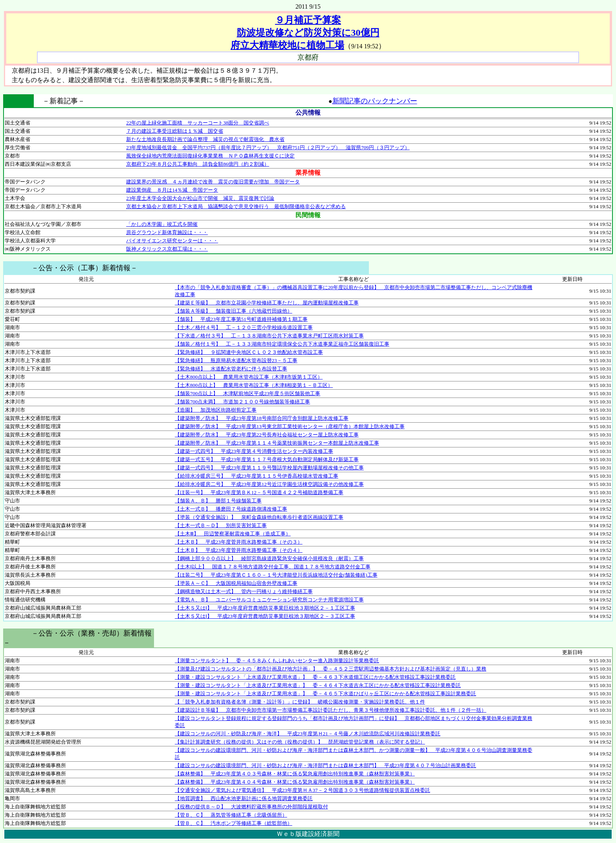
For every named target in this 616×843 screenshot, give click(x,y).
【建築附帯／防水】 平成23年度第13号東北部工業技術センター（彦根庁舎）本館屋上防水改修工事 (290, 426)
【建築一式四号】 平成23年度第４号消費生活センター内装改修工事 (254, 451)
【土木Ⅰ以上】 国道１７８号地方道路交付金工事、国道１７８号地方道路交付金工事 (273, 567)
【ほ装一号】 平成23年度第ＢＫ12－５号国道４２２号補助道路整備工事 (259, 492)
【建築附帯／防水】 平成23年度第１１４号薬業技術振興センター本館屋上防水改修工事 (277, 443)
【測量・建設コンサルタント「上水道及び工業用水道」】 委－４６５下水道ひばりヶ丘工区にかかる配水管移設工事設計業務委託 (325, 694)
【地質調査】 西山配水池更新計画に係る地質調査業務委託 (244, 798)
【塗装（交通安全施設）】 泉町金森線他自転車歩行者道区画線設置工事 (259, 517)
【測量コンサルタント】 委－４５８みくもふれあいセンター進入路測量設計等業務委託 (277, 661)
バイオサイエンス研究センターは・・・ (172, 241)
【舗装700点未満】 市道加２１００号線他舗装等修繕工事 (243, 402)
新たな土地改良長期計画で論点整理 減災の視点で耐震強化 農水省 (205, 139)
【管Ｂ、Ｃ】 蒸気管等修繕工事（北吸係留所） (231, 815)
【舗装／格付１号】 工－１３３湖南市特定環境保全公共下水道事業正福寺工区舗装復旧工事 (282, 344)
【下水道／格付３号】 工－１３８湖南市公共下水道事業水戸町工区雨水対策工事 (269, 336)
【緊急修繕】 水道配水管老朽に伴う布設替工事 (231, 369)
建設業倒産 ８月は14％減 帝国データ (172, 190)
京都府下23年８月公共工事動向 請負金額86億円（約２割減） (198, 164)
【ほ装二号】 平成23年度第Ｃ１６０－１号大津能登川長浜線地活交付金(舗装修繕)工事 (276, 575)
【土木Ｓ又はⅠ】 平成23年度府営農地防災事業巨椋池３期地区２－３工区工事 (265, 616)
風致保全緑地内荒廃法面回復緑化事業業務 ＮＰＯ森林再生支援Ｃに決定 (210, 156)
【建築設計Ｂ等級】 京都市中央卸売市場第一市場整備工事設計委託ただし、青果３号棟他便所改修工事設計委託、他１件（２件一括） (331, 710)
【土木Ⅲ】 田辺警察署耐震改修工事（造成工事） (233, 534)
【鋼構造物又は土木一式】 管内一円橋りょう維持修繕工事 (244, 591)
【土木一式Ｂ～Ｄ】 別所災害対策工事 (221, 525)
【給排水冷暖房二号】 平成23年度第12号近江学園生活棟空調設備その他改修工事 (269, 484)
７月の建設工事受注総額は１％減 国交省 (175, 131)
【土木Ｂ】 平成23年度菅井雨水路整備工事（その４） (239, 550)
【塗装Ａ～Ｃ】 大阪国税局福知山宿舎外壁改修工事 (236, 583)
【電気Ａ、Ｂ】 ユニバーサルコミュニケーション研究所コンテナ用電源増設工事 (269, 600)
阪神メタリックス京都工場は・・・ (167, 249)
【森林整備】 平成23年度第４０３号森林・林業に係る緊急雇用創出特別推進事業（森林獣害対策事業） (295, 774)
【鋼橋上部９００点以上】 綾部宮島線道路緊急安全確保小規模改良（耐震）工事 (269, 558)
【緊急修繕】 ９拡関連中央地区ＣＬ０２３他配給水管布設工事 (249, 352)
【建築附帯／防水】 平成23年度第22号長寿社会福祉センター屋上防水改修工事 (267, 435)
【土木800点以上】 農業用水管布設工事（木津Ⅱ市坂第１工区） (249, 377)
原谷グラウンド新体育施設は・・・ (167, 232)
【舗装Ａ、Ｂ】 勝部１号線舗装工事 (218, 501)
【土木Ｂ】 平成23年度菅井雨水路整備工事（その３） (239, 542)
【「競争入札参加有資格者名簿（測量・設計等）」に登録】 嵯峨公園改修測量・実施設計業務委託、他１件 (300, 702)
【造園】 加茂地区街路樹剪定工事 (216, 410)
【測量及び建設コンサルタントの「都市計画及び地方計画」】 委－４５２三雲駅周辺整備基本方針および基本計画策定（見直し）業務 (331, 669)
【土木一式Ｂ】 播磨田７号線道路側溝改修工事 (231, 509)
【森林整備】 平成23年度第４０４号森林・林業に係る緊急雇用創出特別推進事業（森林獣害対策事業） (295, 782)
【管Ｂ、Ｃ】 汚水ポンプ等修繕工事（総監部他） (234, 823)
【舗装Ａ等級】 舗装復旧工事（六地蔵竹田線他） (234, 311)
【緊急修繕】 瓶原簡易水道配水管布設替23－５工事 (236, 360)
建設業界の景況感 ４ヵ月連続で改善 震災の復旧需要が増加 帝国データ (213, 182)
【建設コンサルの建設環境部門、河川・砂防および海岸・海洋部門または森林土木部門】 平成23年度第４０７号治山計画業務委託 (325, 765)
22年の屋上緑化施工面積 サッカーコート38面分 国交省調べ (198, 123)
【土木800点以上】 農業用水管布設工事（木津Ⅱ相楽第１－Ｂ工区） (254, 385)
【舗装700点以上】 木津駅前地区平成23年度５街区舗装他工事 (248, 393)
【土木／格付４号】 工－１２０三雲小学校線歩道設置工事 (244, 327)
